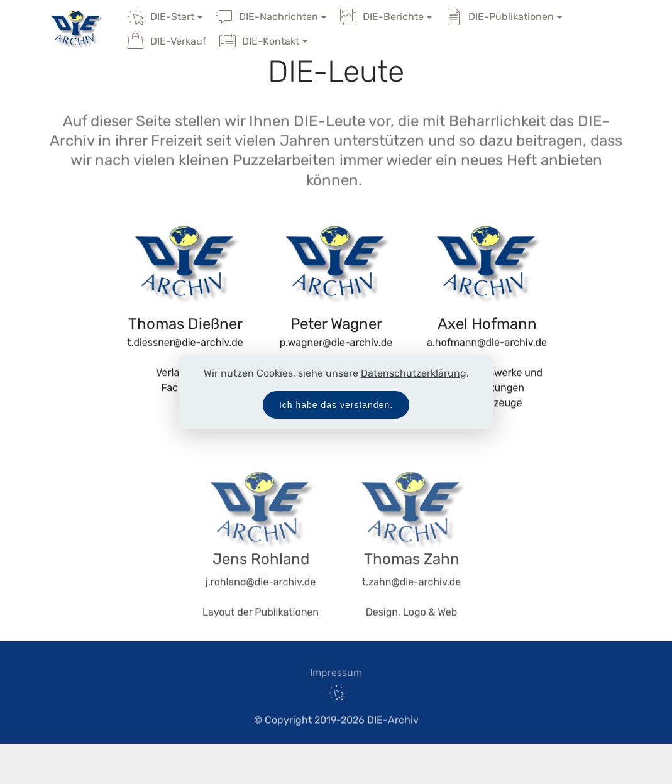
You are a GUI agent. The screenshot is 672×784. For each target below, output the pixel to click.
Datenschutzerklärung (414, 373)
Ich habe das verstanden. (336, 405)
